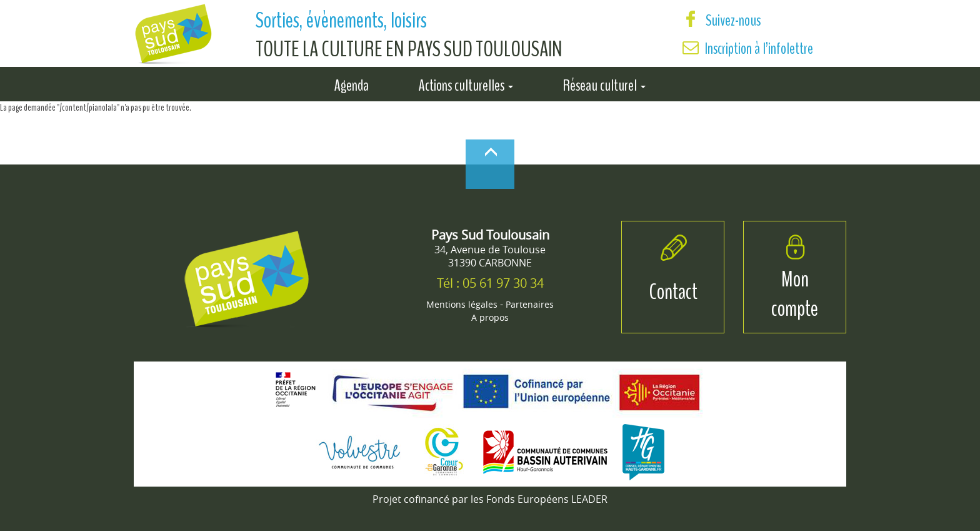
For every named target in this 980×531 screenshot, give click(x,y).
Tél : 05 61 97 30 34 (490, 283)
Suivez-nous (722, 20)
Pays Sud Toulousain (490, 235)
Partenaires (530, 304)
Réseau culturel (604, 83)
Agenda (352, 83)
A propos (490, 317)
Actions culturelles (466, 83)
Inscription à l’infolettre (759, 48)
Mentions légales (462, 304)
